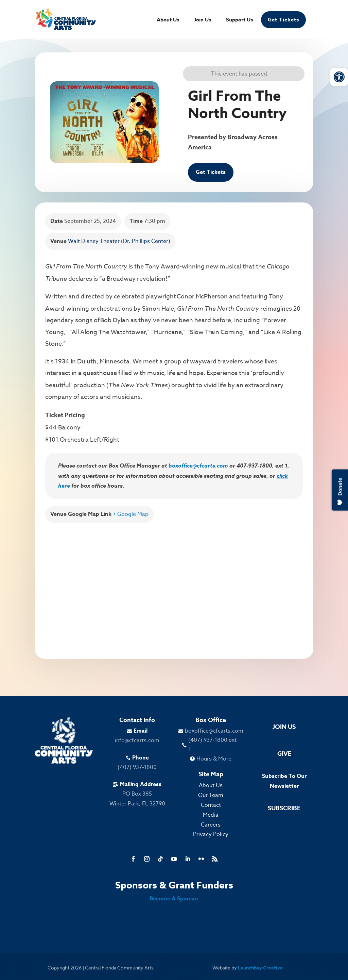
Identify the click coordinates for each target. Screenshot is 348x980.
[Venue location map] (174, 586)
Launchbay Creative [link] (260, 968)
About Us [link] (168, 20)
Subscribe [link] (284, 808)
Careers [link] (211, 825)
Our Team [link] (211, 795)
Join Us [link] (203, 20)
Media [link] (211, 815)
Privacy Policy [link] (211, 834)
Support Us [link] (239, 20)
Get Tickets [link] (283, 20)
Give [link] (284, 754)
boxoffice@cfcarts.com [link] (198, 465)
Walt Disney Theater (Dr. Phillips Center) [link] (119, 241)
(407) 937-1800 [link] (137, 767)
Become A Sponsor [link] (174, 899)
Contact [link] (211, 805)
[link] (339, 77)
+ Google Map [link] (131, 514)
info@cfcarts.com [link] (137, 740)
